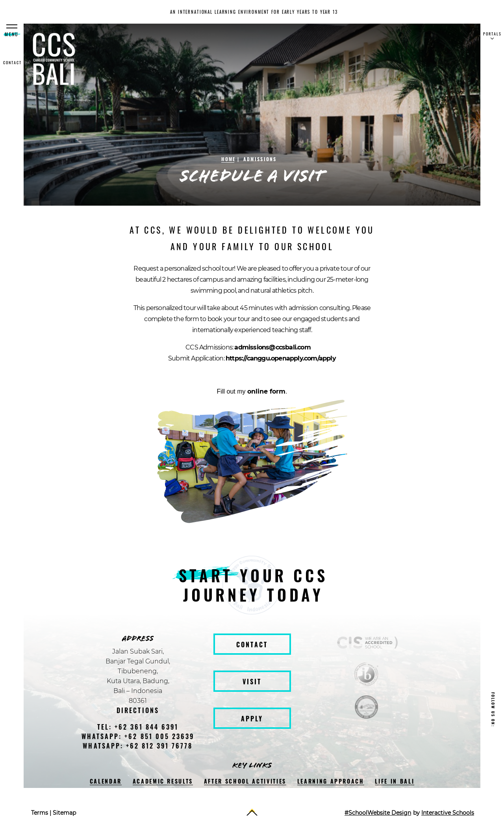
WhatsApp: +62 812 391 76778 (138, 746)
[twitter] (493, 776)
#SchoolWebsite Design (378, 813)
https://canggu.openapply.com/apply (281, 358)
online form (266, 391)
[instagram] (493, 758)
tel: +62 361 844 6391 (138, 727)
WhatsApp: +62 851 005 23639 (138, 736)
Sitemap (64, 813)
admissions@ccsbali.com (272, 347)
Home (228, 159)
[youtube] (493, 794)
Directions (138, 710)
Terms (40, 813)
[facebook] (493, 740)
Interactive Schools (448, 813)
